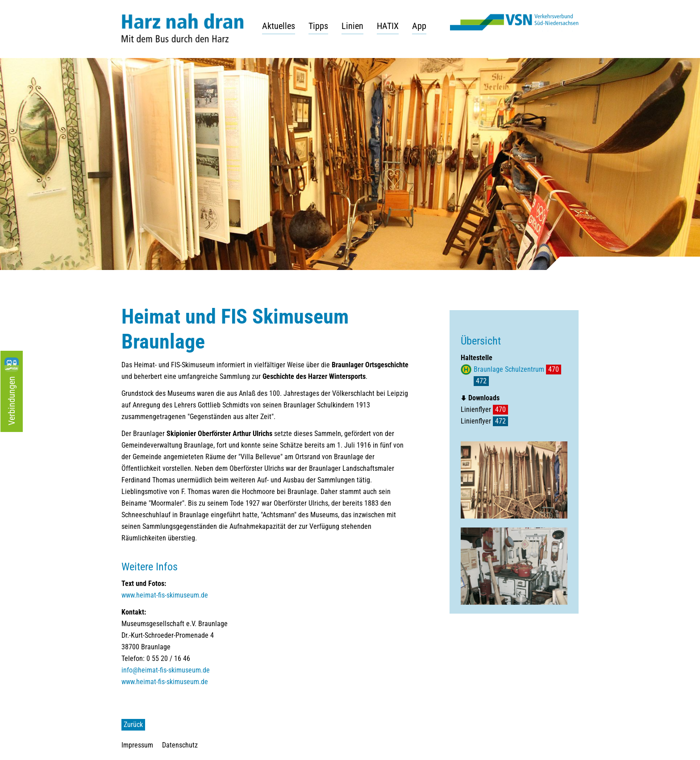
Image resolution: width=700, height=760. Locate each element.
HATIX (388, 26)
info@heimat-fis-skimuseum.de (166, 670)
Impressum (137, 745)
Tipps (318, 26)
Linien (352, 26)
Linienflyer (484, 409)
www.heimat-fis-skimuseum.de (165, 595)
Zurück (133, 725)
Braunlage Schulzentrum (509, 369)
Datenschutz (180, 745)
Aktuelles (279, 26)
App (419, 26)
